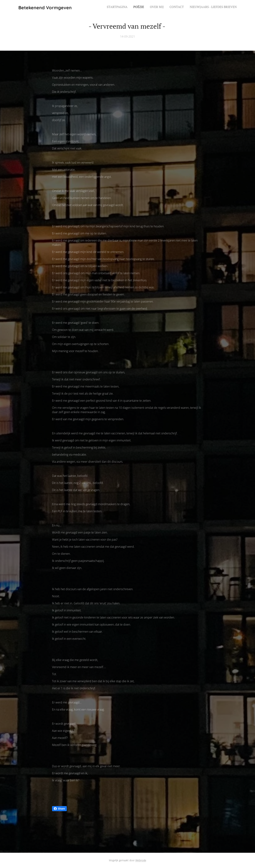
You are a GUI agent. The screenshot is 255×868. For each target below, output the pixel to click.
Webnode (141, 860)
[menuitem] (214, 7)
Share (59, 809)
